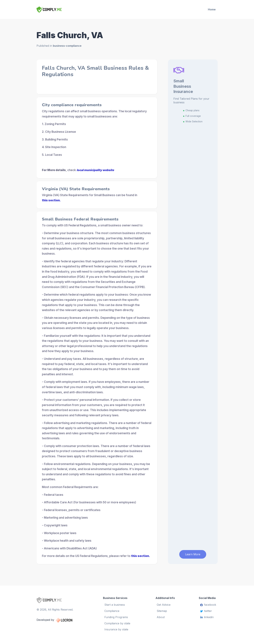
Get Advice (164, 605)
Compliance (112, 611)
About (161, 617)
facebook (208, 605)
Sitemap (162, 611)
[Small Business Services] (58, 9)
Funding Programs (116, 617)
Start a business (115, 605)
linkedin (207, 617)
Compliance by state (117, 623)
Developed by (58, 620)
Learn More (193, 554)
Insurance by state (116, 629)
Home (212, 9)
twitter (206, 611)
